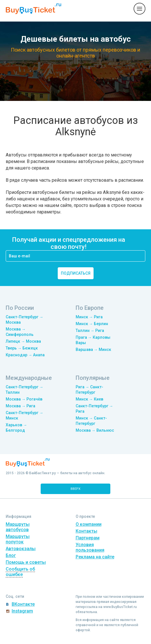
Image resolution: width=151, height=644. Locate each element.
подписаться (76, 273)
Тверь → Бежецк (22, 348)
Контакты (86, 531)
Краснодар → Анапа (25, 355)
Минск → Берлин (92, 324)
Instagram (22, 611)
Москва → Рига (20, 406)
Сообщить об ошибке (20, 572)
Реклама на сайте (95, 557)
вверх (75, 489)
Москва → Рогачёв (24, 399)
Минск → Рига (89, 317)
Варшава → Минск (93, 349)
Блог (11, 555)
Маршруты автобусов (18, 527)
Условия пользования (90, 547)
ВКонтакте (23, 604)
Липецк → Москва (23, 341)
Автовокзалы (21, 549)
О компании (89, 524)
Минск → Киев (89, 399)
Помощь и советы (26, 562)
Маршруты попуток (18, 539)
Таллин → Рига (90, 331)
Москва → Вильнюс (95, 430)
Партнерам (88, 538)
